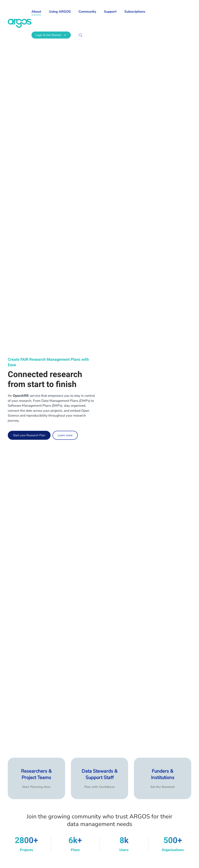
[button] (80, 35)
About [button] (36, 12)
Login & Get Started (51, 35)
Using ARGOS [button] (60, 12)
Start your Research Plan (29, 435)
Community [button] (87, 12)
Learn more (65, 435)
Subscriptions (135, 12)
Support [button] (110, 12)
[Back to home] (20, 23)
